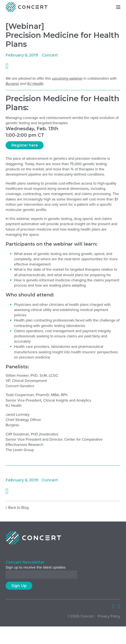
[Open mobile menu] (118, 7)
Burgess (12, 84)
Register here (25, 145)
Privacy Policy (109, 616)
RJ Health (35, 84)
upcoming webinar (67, 78)
